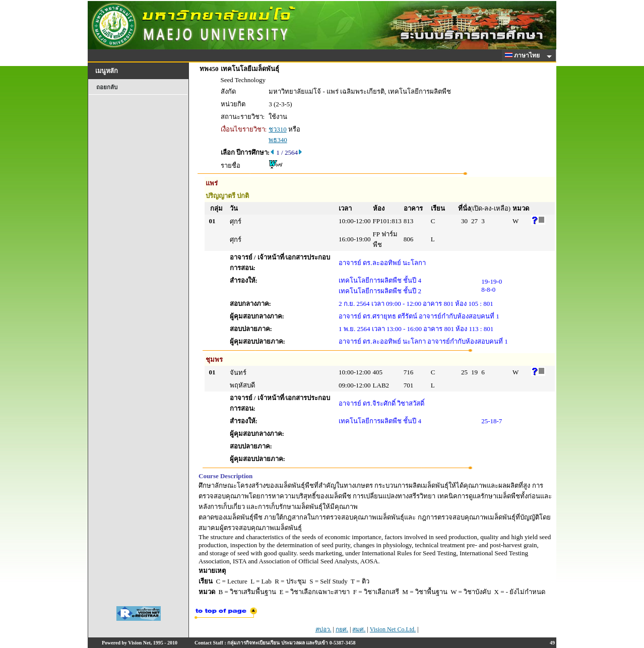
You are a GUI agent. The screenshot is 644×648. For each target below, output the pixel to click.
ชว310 (278, 129)
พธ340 (278, 140)
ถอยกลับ (107, 87)
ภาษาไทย (524, 55)
